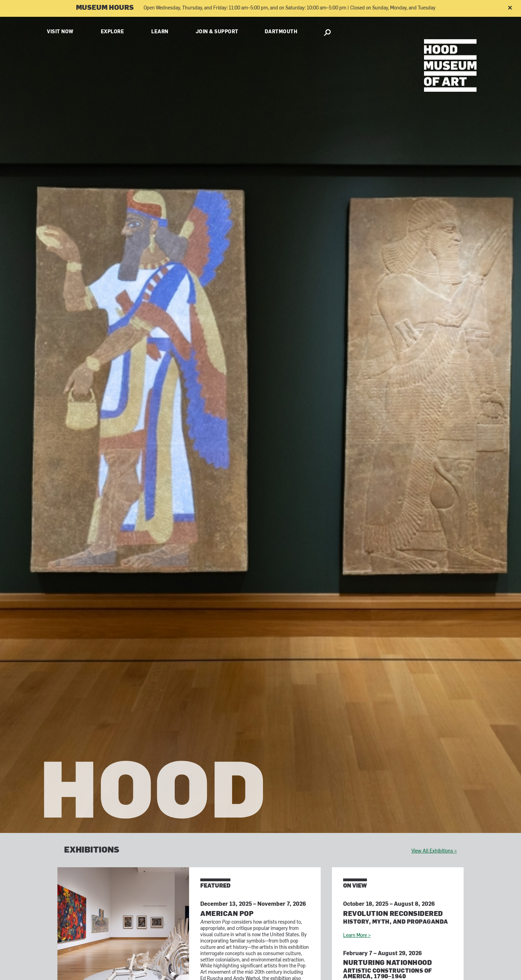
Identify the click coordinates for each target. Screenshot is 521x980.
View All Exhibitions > (434, 851)
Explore (113, 32)
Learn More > (357, 936)
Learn (160, 32)
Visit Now (60, 32)
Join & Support (217, 32)
